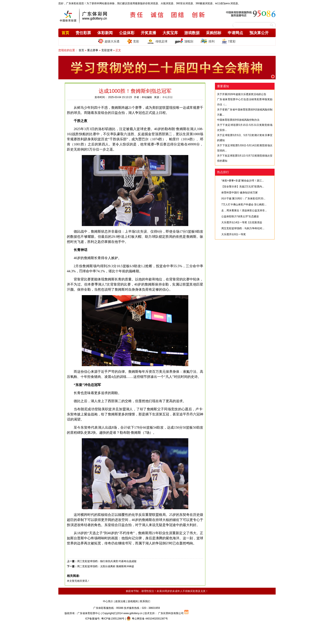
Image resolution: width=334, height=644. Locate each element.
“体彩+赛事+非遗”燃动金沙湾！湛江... (243, 181)
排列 (207, 41)
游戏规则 (133, 601)
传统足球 (157, 41)
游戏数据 (192, 33)
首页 (65, 33)
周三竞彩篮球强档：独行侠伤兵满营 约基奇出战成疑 (107, 561)
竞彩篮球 (107, 50)
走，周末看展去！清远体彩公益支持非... (244, 210)
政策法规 (120, 601)
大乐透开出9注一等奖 (234, 234)
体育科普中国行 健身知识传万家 (240, 193)
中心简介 (108, 601)
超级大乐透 (109, 41)
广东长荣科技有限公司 (171, 613)
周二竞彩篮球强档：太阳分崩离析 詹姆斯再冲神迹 (106, 566)
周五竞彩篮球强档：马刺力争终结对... (243, 228)
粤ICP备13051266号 (113, 619)
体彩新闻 (105, 33)
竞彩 (133, 41)
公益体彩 (127, 33)
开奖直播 (148, 33)
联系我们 (145, 601)
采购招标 (214, 33)
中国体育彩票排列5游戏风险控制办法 (238, 120)
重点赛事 (93, 50)
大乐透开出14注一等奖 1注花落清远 (242, 222)
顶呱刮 (184, 41)
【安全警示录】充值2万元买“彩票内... (243, 187)
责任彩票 (83, 33)
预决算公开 (259, 33)
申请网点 (235, 33)
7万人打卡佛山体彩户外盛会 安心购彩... (244, 205)
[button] (273, 77)
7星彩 (229, 41)
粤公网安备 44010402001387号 (147, 619)
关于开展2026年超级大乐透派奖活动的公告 (242, 94)
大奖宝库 (170, 33)
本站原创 (167, 97)
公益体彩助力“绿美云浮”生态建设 (240, 216)
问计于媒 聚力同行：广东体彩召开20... (243, 199)
